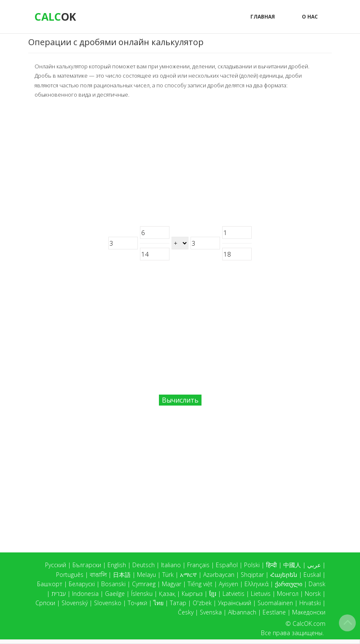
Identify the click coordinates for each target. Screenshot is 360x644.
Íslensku (142, 594)
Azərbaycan (219, 575)
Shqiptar (252, 575)
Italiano (171, 565)
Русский (56, 565)
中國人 (292, 565)
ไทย (159, 603)
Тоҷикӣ (137, 603)
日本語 (122, 575)
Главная (263, 17)
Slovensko (108, 603)
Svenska (211, 612)
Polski (252, 565)
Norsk (313, 594)
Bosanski (113, 584)
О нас (310, 17)
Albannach (242, 612)
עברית (59, 594)
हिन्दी (271, 565)
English (117, 565)
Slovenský (75, 603)
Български (87, 565)
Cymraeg (144, 584)
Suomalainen (275, 603)
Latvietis (234, 594)
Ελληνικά (257, 584)
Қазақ (167, 594)
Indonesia (85, 594)
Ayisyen (228, 584)
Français (198, 565)
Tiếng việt (200, 584)
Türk (168, 575)
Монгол (288, 594)
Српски (45, 603)
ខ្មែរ (213, 594)
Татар (178, 603)
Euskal (312, 575)
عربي (314, 565)
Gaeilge (115, 594)
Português (70, 575)
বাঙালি (98, 575)
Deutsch (144, 565)
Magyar (172, 584)
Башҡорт (50, 584)
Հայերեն (284, 575)
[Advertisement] (180, 163)
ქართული (289, 584)
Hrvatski (310, 603)
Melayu (146, 575)
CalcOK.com (309, 624)
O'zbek (202, 603)
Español (227, 565)
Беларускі (82, 584)
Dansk (317, 584)
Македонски (309, 612)
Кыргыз (192, 594)
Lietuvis (261, 594)
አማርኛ (188, 575)
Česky (186, 612)
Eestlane (274, 612)
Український (235, 603)
